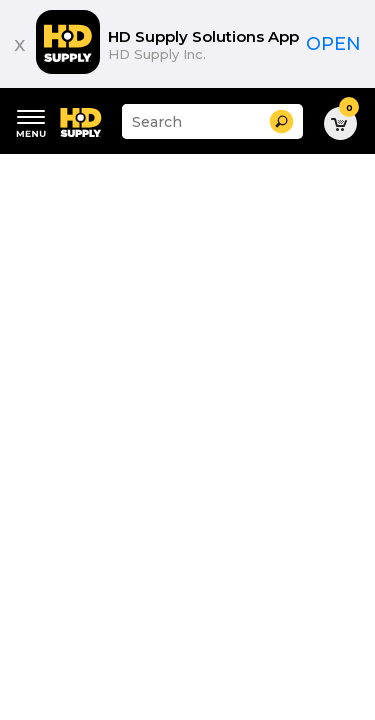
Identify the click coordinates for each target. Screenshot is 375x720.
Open (333, 44)
